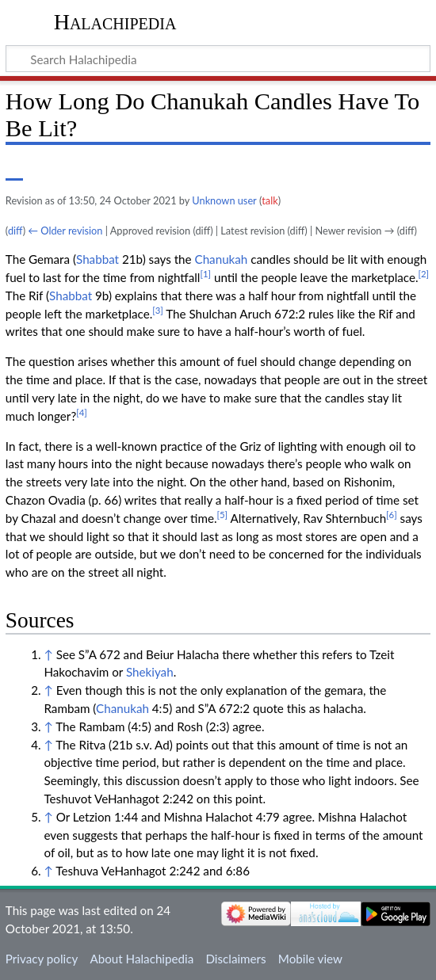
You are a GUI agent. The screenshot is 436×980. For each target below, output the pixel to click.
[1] (205, 274)
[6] (392, 515)
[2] (424, 274)
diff (15, 231)
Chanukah (222, 259)
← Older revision (65, 231)
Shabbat (98, 259)
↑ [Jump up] (48, 654)
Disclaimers (235, 959)
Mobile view (310, 959)
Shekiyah (150, 672)
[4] (82, 412)
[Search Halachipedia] (218, 59)
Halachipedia (115, 22)
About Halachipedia (142, 959)
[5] (223, 515)
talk (270, 200)
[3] (158, 310)
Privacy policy (42, 959)
